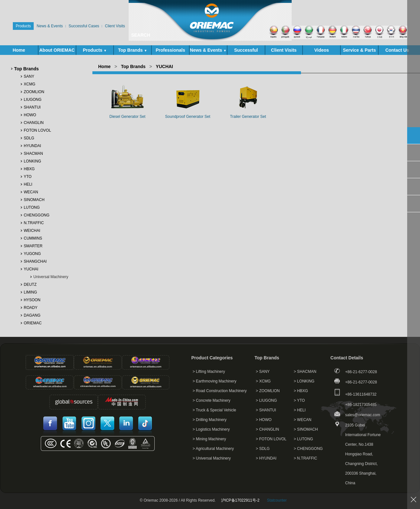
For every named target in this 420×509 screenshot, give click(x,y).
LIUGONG (33, 100)
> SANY (263, 372)
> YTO (300, 400)
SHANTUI (32, 107)
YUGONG (32, 254)
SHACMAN (33, 154)
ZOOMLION (34, 92)
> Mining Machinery (209, 439)
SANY (29, 76)
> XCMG (263, 381)
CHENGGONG (37, 215)
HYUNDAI (32, 146)
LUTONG (32, 207)
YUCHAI (31, 269)
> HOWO (264, 420)
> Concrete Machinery (211, 400)
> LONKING (304, 381)
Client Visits (284, 50)
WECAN (31, 192)
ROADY (31, 308)
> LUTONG (304, 439)
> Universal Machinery (212, 458)
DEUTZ (30, 285)
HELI (28, 184)
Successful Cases (246, 51)
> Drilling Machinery (210, 420)
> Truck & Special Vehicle (214, 410)
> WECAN (303, 420)
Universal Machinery (51, 277)
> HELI (300, 410)
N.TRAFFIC (34, 223)
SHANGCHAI (35, 261)
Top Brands (133, 50)
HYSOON (32, 300)
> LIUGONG (266, 400)
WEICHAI (32, 231)
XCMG (30, 84)
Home (19, 50)
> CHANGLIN (267, 429)
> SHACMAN (305, 372)
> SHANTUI (266, 410)
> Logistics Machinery (211, 429)
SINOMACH (34, 200)
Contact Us (397, 50)
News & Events (208, 50)
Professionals (170, 50)
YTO (28, 177)
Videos (321, 50)
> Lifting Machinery (209, 372)
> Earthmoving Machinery (214, 381)
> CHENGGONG (308, 449)
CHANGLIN (34, 123)
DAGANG (32, 315)
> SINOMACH (306, 429)
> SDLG (263, 449)
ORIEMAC (33, 323)
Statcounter (277, 500)
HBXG (29, 169)
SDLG (29, 138)
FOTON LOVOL (37, 130)
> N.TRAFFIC (306, 458)
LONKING (32, 161)
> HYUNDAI (266, 458)
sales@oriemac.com (363, 415)
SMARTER (33, 246)
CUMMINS (33, 238)
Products (95, 50)
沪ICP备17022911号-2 (240, 500)
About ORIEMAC (57, 51)
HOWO (30, 115)
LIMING (30, 292)
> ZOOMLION (268, 391)
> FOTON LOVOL (271, 439)
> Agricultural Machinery (213, 449)
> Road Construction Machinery (219, 391)
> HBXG (301, 391)
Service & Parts (360, 51)
